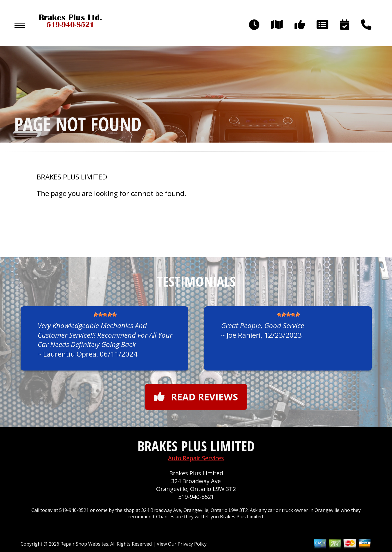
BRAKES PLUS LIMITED (72, 177)
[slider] (105, 314)
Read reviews (196, 397)
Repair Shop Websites (84, 544)
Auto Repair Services (196, 458)
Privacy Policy (192, 544)
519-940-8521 (196, 497)
